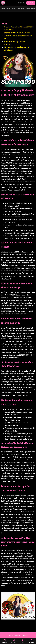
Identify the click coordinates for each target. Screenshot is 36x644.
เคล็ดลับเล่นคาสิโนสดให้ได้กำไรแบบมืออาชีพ (17, 33)
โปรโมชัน (8, 9)
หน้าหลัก (3, 9)
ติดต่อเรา (28, 9)
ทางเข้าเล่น (14, 9)
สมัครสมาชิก (21, 9)
